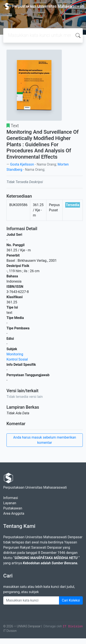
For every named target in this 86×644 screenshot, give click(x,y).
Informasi (11, 498)
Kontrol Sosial (17, 359)
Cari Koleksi (71, 600)
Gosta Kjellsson (22, 164)
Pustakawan (13, 508)
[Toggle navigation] (10, 15)
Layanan (10, 503)
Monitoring (15, 354)
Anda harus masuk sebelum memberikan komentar (45, 440)
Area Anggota (14, 513)
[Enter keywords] (31, 600)
